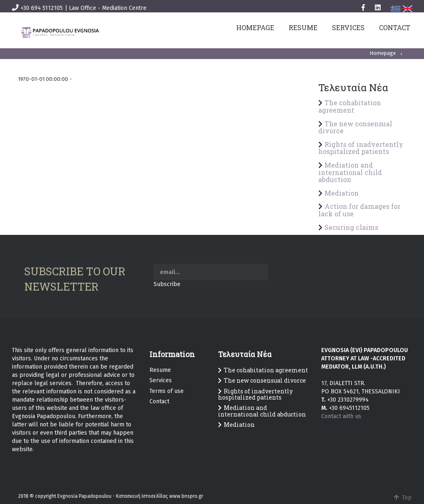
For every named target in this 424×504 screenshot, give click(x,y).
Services (161, 380)
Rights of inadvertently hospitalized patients (361, 148)
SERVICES (348, 27)
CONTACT (395, 27)
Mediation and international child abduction (350, 172)
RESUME (303, 27)
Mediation (342, 193)
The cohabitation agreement (350, 106)
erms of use (168, 391)
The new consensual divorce (355, 127)
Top (401, 498)
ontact (161, 401)
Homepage (383, 53)
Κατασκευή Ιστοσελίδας (142, 496)
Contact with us (341, 416)
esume (162, 370)
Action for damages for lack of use (359, 210)
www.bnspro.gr (186, 496)
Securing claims (351, 227)
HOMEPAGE (255, 27)
